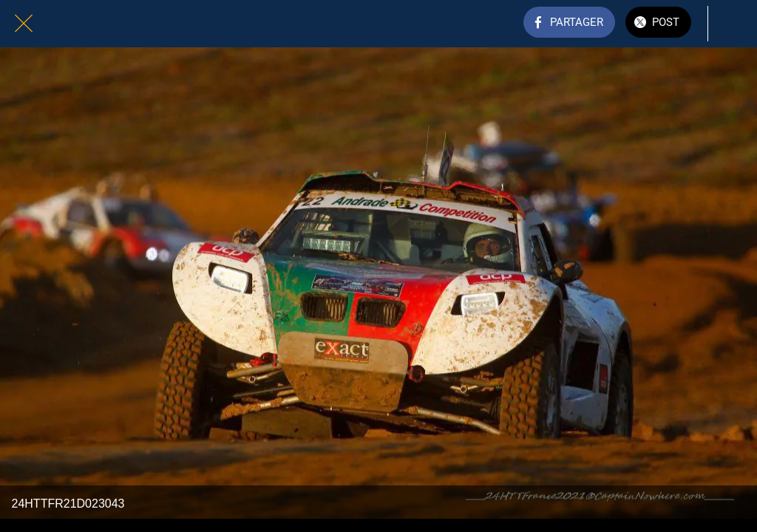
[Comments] (733, 24)
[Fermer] (24, 24)
